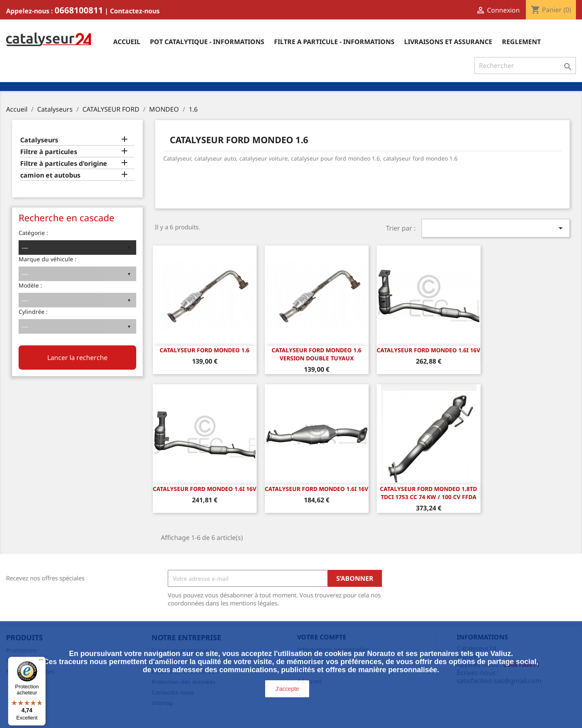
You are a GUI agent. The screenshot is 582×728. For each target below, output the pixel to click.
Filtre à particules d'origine (64, 164)
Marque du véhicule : (47, 259)
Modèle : (30, 285)
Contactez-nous (135, 11)
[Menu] (41, 662)
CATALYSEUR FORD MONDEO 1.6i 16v (428, 350)
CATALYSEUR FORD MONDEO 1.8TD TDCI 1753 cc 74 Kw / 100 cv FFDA (428, 493)
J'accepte (287, 689)
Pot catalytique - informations (207, 42)
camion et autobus (50, 175)
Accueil (127, 42)
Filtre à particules (49, 152)
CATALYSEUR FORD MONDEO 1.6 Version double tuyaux (316, 354)
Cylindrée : (33, 312)
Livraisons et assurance (448, 42)
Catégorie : (33, 233)
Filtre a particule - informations (334, 42)
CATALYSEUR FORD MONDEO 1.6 (205, 350)
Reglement (521, 42)
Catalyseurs (39, 140)
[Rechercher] (525, 66)
